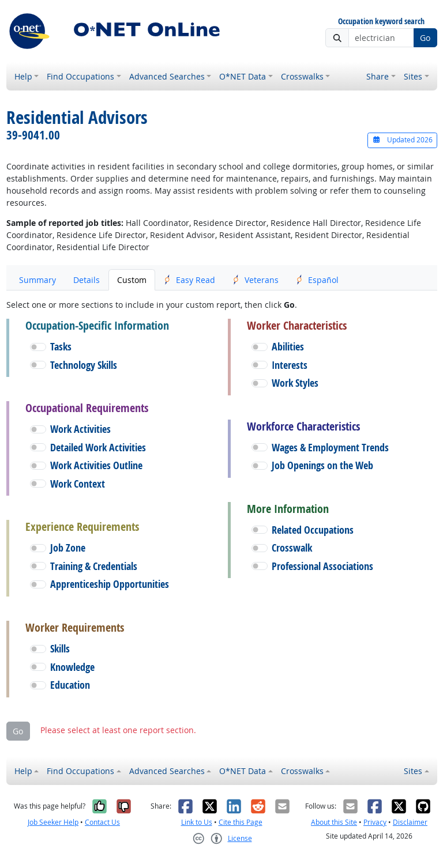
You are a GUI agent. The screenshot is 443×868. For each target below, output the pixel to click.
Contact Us (102, 822)
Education (70, 685)
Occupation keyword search (381, 22)
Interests (290, 365)
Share (378, 76)
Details (87, 280)
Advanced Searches (167, 76)
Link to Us (197, 822)
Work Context (78, 484)
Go (425, 38)
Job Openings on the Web (322, 465)
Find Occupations (80, 76)
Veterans (256, 280)
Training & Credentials (94, 566)
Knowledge (72, 667)
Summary (37, 280)
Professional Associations (322, 566)
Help (23, 76)
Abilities (288, 347)
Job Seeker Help (53, 822)
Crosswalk (292, 548)
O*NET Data (243, 76)
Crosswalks (302, 76)
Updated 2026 (402, 140)
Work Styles (295, 383)
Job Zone (68, 548)
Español (317, 280)
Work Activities (80, 429)
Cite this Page (241, 822)
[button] (38, 347)
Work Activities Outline (96, 465)
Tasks (61, 347)
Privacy (375, 822)
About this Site (334, 822)
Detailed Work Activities (98, 448)
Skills (60, 649)
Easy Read (189, 280)
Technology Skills (84, 365)
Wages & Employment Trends (330, 448)
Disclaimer (410, 822)
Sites (413, 76)
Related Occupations (313, 530)
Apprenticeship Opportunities (110, 584)
